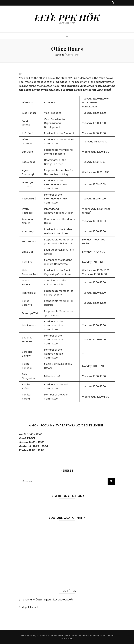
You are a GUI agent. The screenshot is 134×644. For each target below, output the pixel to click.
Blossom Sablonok (93, 635)
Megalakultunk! (30, 607)
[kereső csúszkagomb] (113, 3)
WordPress (67, 639)
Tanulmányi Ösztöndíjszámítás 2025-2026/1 (47, 600)
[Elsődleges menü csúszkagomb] (67, 36)
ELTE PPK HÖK (67, 17)
